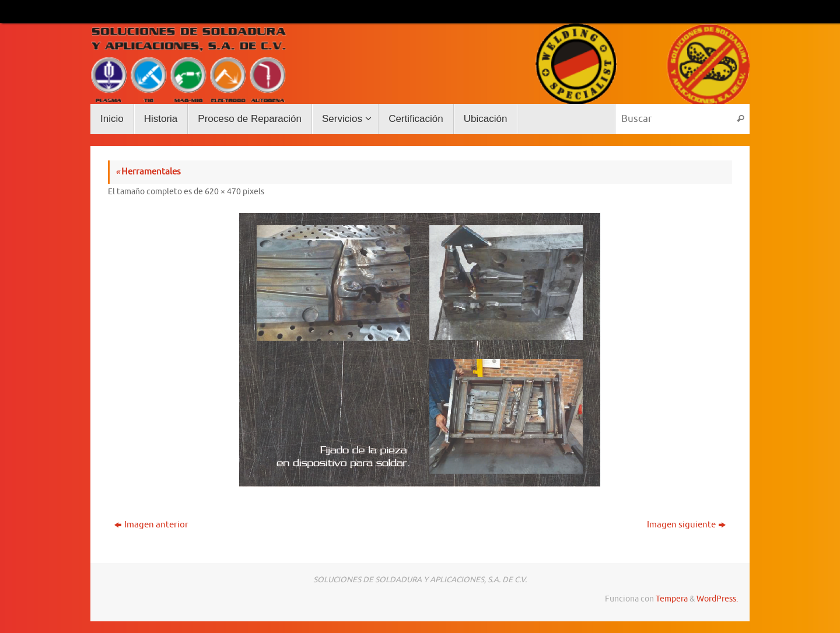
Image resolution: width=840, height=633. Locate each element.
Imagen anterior (151, 525)
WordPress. (717, 599)
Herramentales (148, 172)
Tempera (672, 599)
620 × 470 (223, 192)
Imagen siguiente (686, 525)
